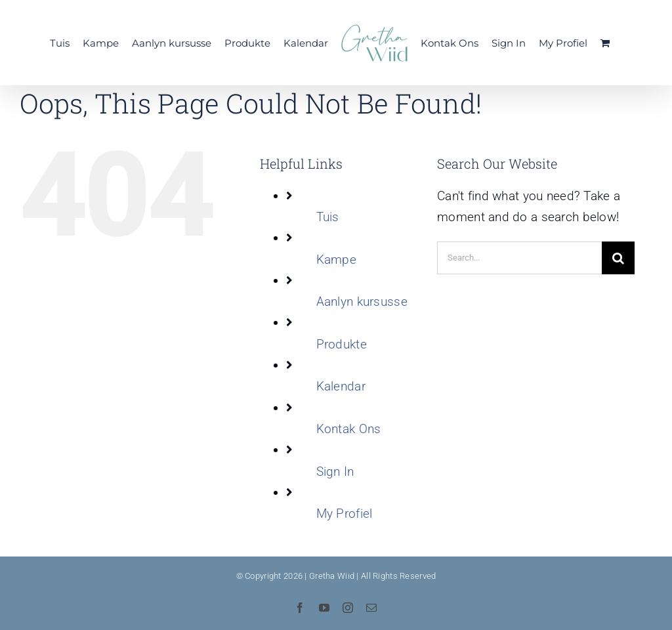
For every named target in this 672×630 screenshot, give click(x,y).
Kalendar (341, 386)
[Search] (618, 258)
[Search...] (519, 258)
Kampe (336, 260)
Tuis (328, 217)
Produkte (342, 344)
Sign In (335, 472)
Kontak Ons (349, 429)
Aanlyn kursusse (362, 302)
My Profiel (345, 514)
